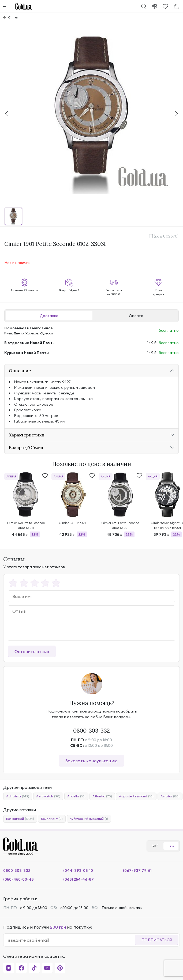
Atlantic (102, 796)
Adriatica (18, 796)
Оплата (136, 316)
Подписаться (157, 940)
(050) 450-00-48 (18, 879)
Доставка (49, 316)
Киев (8, 333)
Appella (76, 796)
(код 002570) (166, 236)
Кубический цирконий (89, 819)
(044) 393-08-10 (78, 870)
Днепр (19, 333)
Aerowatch (48, 796)
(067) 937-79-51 (137, 870)
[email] (71, 940)
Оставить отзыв (32, 651)
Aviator (170, 796)
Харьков (32, 333)
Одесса (47, 333)
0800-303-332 (91, 730)
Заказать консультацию (91, 761)
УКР (155, 846)
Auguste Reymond (136, 796)
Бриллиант (52, 819)
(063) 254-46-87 (79, 879)
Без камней (20, 819)
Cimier (13, 17)
